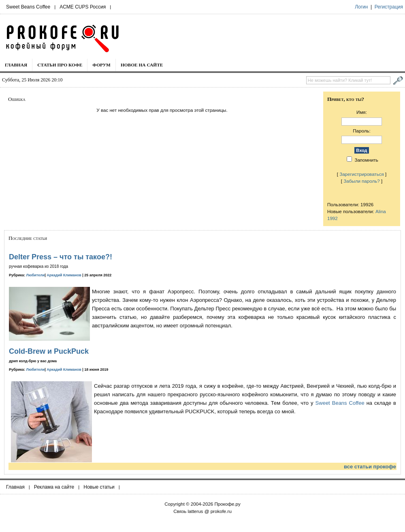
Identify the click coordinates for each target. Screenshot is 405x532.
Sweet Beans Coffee (28, 7)
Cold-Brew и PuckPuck (49, 351)
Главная (16, 65)
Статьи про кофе (60, 65)
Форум (101, 65)
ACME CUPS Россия (83, 7)
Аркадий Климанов (64, 275)
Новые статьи (99, 487)
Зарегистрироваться (362, 174)
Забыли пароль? (362, 181)
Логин (361, 7)
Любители (36, 275)
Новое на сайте (142, 65)
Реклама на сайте (54, 487)
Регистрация (389, 7)
